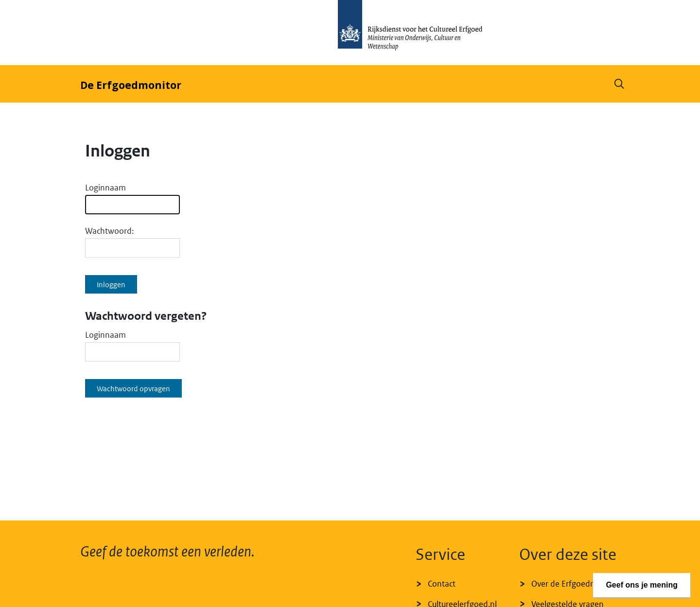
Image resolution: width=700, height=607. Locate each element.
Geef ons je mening (642, 585)
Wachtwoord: (109, 231)
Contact (442, 584)
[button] (619, 84)
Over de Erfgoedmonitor (576, 584)
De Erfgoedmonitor (131, 85)
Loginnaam (105, 188)
